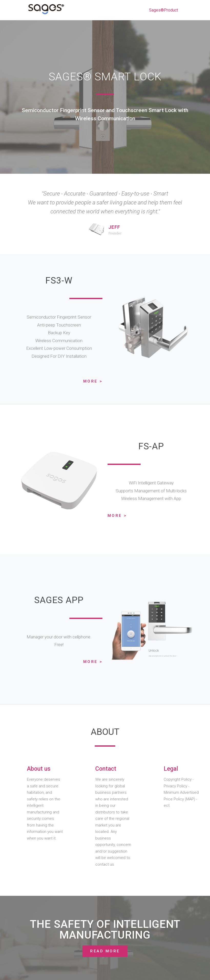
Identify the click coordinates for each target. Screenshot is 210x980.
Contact (106, 769)
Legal (171, 769)
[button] (105, 951)
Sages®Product (164, 10)
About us (39, 769)
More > (93, 381)
